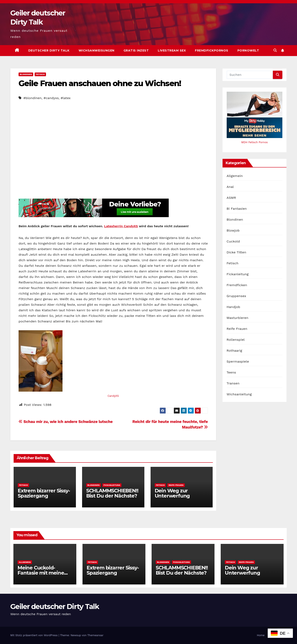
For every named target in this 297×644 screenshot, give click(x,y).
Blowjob (233, 230)
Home (261, 635)
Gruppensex (236, 296)
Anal (230, 187)
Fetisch (40, 74)
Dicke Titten (236, 252)
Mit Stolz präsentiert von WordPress (34, 635)
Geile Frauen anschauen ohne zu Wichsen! (100, 83)
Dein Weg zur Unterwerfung (172, 493)
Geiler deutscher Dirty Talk (55, 607)
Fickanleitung (112, 485)
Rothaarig (235, 351)
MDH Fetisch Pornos (255, 142)
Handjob (233, 307)
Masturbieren (238, 318)
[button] (275, 50)
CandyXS (113, 396)
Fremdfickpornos (212, 50)
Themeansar (95, 635)
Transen (233, 383)
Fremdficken (237, 285)
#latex (66, 98)
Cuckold (233, 241)
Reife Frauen (176, 485)
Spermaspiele (238, 361)
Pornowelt (248, 50)
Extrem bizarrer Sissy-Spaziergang (44, 493)
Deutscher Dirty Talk (49, 50)
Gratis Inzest (136, 50)
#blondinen (32, 98)
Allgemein (235, 176)
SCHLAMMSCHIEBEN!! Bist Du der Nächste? (112, 493)
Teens (231, 372)
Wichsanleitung (239, 394)
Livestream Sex (172, 50)
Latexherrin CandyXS (121, 226)
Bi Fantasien (237, 209)
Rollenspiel (236, 340)
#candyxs (51, 98)
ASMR (231, 198)
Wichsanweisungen (97, 50)
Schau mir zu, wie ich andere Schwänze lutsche (66, 422)
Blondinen (26, 74)
